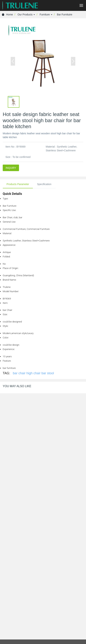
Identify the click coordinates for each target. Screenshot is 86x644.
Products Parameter (18, 184)
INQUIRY (11, 168)
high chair (33, 373)
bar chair (19, 373)
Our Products (26, 15)
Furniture (46, 15)
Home (7, 15)
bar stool (48, 373)
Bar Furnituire (65, 15)
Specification (44, 184)
